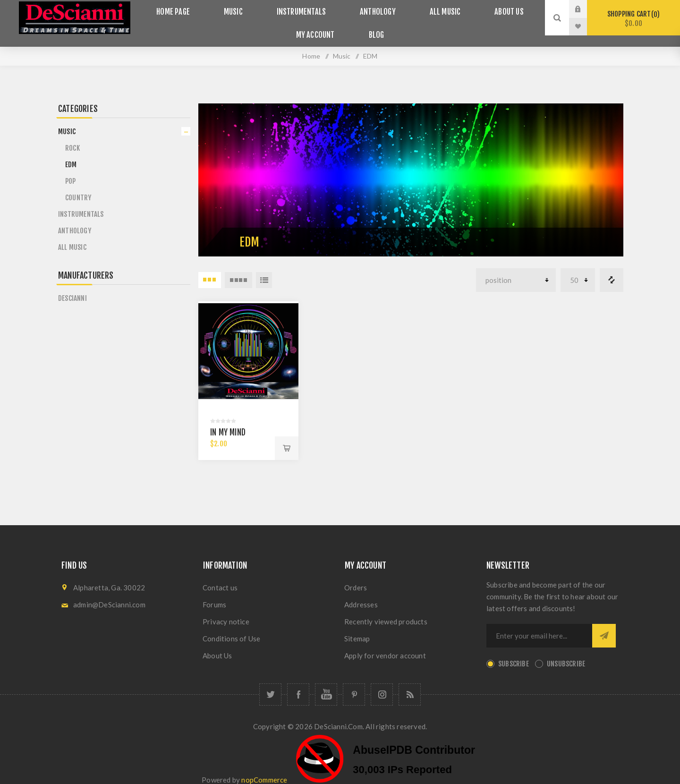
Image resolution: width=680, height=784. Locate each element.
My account (320, 27)
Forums (214, 594)
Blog (372, 27)
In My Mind (228, 422)
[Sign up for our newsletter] (539, 625)
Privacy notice (226, 611)
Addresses (361, 594)
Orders (356, 577)
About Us (488, 9)
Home (311, 45)
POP (71, 170)
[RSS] (410, 684)
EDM (71, 153)
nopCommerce (264, 768)
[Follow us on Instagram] (382, 684)
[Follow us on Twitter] (270, 684)
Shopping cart (633, 19)
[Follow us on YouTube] (326, 684)
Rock (72, 137)
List (264, 269)
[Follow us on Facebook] (298, 684)
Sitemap (357, 628)
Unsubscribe (566, 653)
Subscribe (514, 653)
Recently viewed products (386, 611)
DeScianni (72, 287)
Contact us (220, 577)
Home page (194, 9)
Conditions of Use (231, 628)
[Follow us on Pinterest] (354, 684)
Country (78, 186)
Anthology (373, 9)
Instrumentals (305, 9)
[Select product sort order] (516, 269)
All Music (432, 9)
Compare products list (612, 269)
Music (245, 9)
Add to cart (287, 437)
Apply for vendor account (385, 645)
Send (604, 625)
